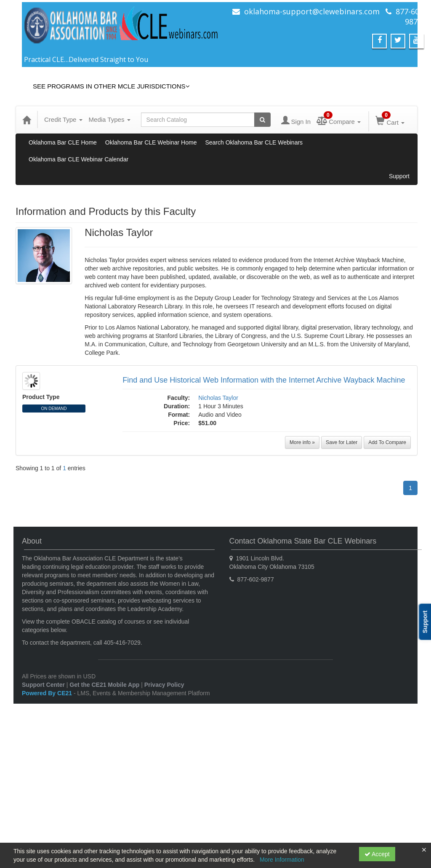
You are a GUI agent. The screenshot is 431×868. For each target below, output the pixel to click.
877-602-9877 (411, 16)
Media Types (110, 119)
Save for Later (342, 442)
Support (399, 176)
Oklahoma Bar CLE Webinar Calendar (78, 159)
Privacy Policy (164, 685)
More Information (282, 860)
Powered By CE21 (48, 693)
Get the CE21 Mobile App (104, 685)
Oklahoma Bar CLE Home (63, 142)
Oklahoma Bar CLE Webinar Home (151, 142)
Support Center (43, 685)
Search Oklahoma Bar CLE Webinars (254, 142)
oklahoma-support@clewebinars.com (312, 11)
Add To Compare (387, 442)
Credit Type (63, 119)
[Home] (27, 120)
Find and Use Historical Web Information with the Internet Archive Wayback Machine (264, 380)
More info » (302, 442)
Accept (377, 854)
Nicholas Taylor (218, 398)
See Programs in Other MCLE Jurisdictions (111, 86)
